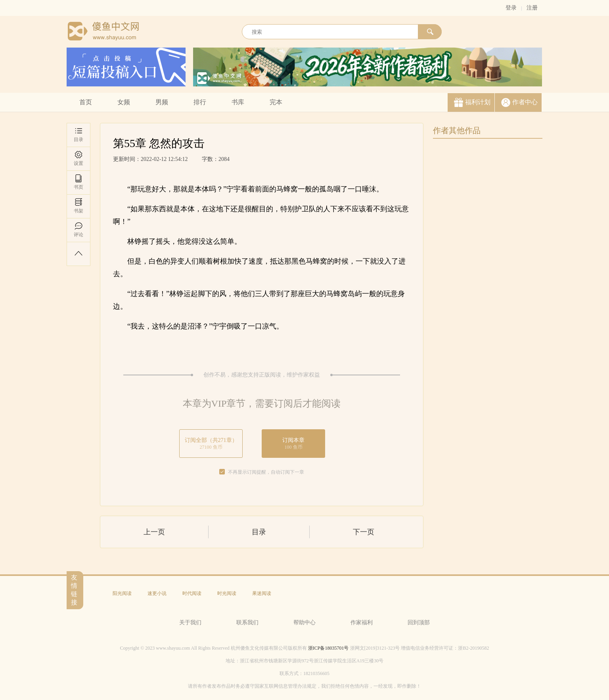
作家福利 (362, 623)
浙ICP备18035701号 (328, 648)
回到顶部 (419, 623)
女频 (124, 102)
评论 (79, 230)
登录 (511, 8)
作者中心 (525, 102)
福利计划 (478, 102)
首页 (86, 102)
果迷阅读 (262, 593)
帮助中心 (304, 623)
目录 (79, 135)
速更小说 (157, 593)
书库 (238, 102)
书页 (79, 182)
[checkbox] (222, 472)
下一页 (364, 532)
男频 (162, 102)
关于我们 (190, 623)
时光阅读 (227, 593)
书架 (79, 206)
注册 (532, 8)
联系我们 (247, 623)
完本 (276, 102)
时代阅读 (192, 593)
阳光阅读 (122, 593)
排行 (200, 102)
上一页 (154, 532)
